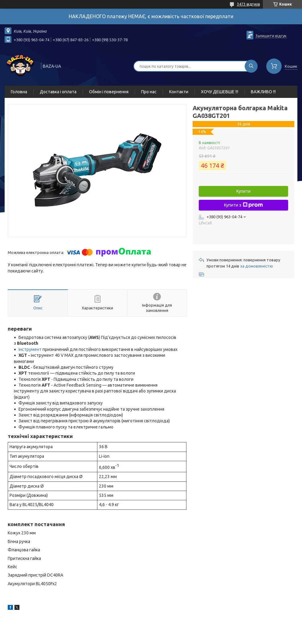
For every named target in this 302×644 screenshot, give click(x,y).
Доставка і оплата (58, 92)
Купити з (243, 205)
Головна (19, 92)
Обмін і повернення (109, 92)
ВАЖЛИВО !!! (263, 92)
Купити (243, 191)
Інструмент (30, 349)
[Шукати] (251, 66)
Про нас (149, 92)
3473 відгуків (248, 4)
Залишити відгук (271, 36)
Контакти (179, 92)
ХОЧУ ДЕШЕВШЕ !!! (220, 92)
